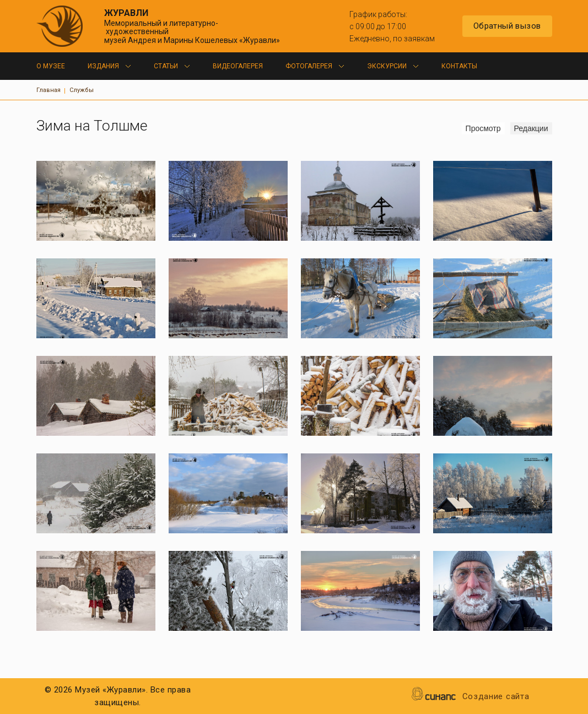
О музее (51, 66)
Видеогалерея (238, 66)
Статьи (166, 66)
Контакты (459, 66)
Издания (103, 66)
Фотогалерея (309, 66)
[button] (96, 201)
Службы (82, 90)
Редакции (531, 128)
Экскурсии (387, 66)
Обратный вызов (507, 26)
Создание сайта (496, 697)
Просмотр (485, 128)
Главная (48, 90)
